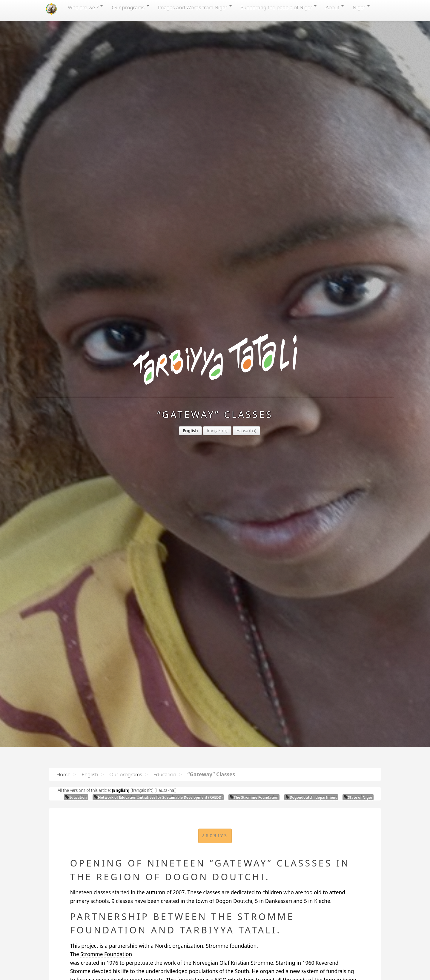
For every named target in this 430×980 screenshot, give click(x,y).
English (90, 774)
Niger (361, 7)
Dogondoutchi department (311, 797)
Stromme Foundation (106, 954)
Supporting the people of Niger (279, 7)
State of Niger (358, 797)
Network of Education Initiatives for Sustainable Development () (158, 797)
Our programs (130, 7)
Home (63, 774)
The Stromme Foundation (254, 797)
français (214, 431)
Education (165, 774)
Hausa (242, 431)
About (335, 7)
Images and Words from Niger (195, 7)
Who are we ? (85, 7)
